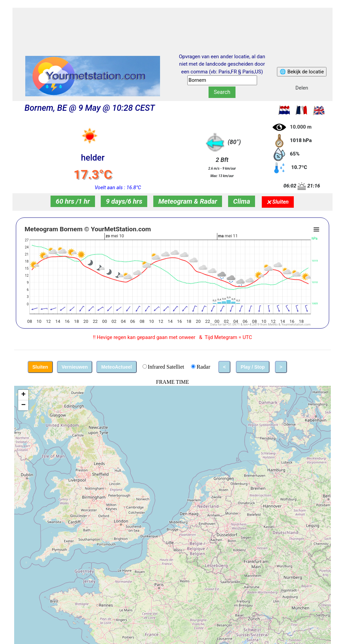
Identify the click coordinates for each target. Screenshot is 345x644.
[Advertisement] (172, 25)
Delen (302, 88)
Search (222, 92)
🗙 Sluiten (278, 202)
